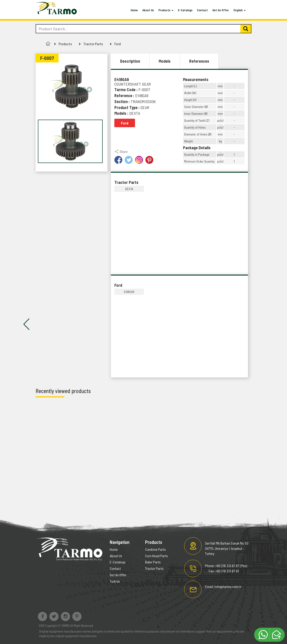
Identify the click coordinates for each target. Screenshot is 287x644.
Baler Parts (153, 562)
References (199, 61)
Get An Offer (221, 10)
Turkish (115, 581)
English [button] (240, 10)
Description (130, 61)
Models (165, 61)
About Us (148, 10)
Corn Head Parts (156, 556)
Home (134, 10)
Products (65, 44)
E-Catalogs (185, 10)
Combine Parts (155, 549)
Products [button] (166, 10)
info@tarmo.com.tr (228, 586)
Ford (118, 44)
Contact (202, 10)
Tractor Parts (93, 44)
